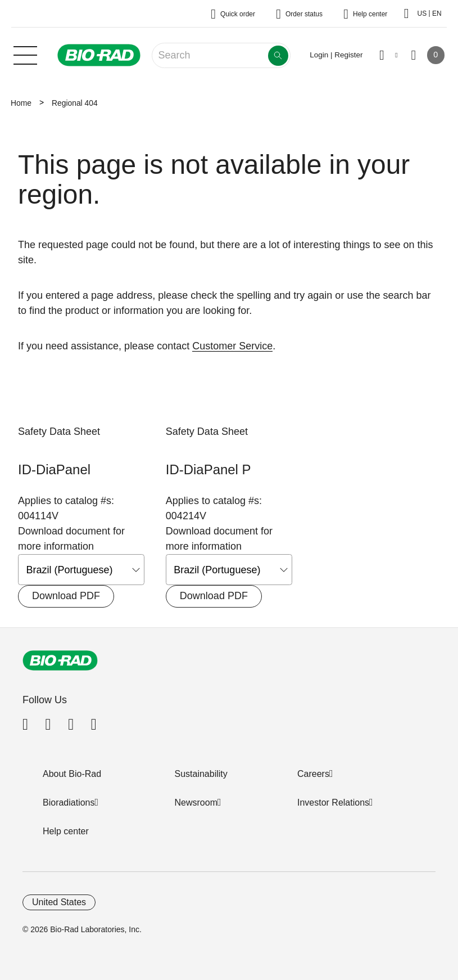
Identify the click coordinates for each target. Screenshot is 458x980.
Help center (66, 831)
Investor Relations (333, 803)
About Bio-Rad (72, 774)
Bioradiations (69, 803)
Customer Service (232, 346)
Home (21, 103)
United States (59, 902)
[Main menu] (25, 54)
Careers (313, 774)
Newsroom (196, 803)
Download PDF (66, 596)
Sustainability (201, 774)
